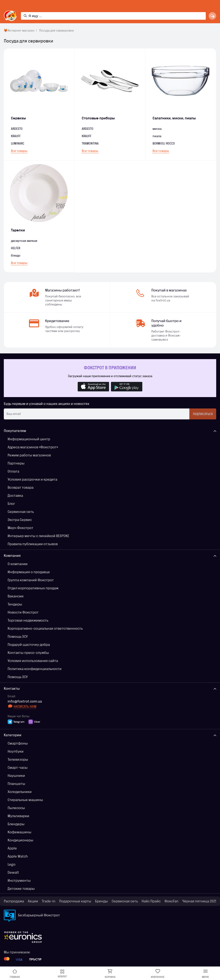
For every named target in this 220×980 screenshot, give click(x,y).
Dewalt (13, 872)
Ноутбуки (16, 751)
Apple (12, 848)
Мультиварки (18, 816)
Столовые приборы (98, 118)
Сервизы (18, 118)
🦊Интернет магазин (19, 31)
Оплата (13, 471)
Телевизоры (18, 759)
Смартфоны (18, 743)
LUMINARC (18, 143)
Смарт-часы (18, 767)
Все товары (19, 151)
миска (157, 129)
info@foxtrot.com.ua (25, 701)
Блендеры (16, 824)
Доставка (15, 495)
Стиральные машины (25, 800)
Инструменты (19, 880)
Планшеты (16, 784)
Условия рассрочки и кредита (32, 479)
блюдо (16, 256)
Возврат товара (21, 487)
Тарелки (18, 230)
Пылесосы (16, 808)
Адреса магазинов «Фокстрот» (33, 447)
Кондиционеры (20, 840)
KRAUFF (87, 136)
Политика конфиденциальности (35, 669)
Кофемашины (19, 832)
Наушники (16, 776)
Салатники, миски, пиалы (174, 118)
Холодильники (20, 792)
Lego (12, 864)
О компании (18, 564)
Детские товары (21, 889)
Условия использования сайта (33, 661)
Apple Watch (18, 856)
